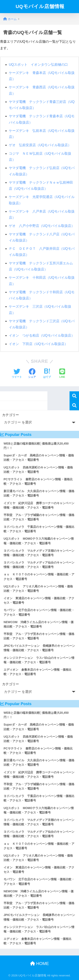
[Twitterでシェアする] (17, 374)
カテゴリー (11, 415)
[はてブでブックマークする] (47, 374)
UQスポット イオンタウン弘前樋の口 (38, 65)
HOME (39, 964)
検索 (74, 396)
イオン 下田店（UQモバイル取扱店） (38, 344)
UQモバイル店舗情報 (40, 6)
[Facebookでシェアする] (32, 374)
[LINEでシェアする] (62, 374)
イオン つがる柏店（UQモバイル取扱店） (42, 335)
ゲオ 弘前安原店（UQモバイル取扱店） (40, 145)
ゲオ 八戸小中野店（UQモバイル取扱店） (42, 226)
